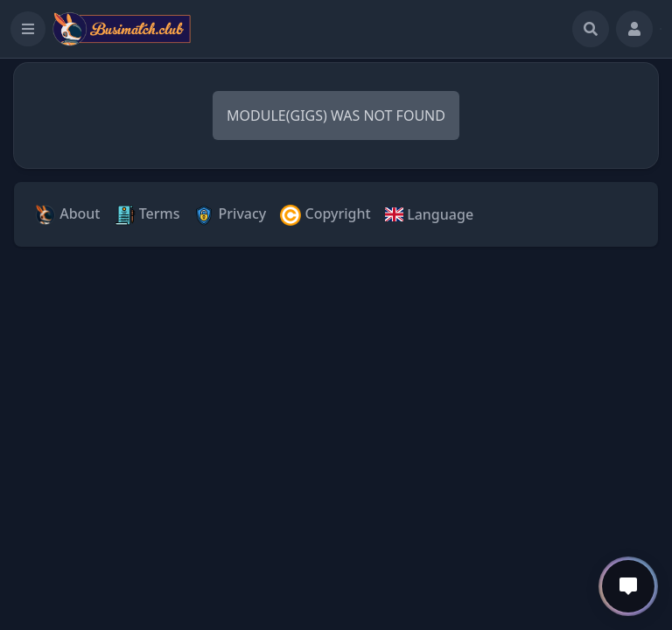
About (68, 215)
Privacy (230, 215)
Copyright (325, 215)
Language (429, 214)
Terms (147, 215)
